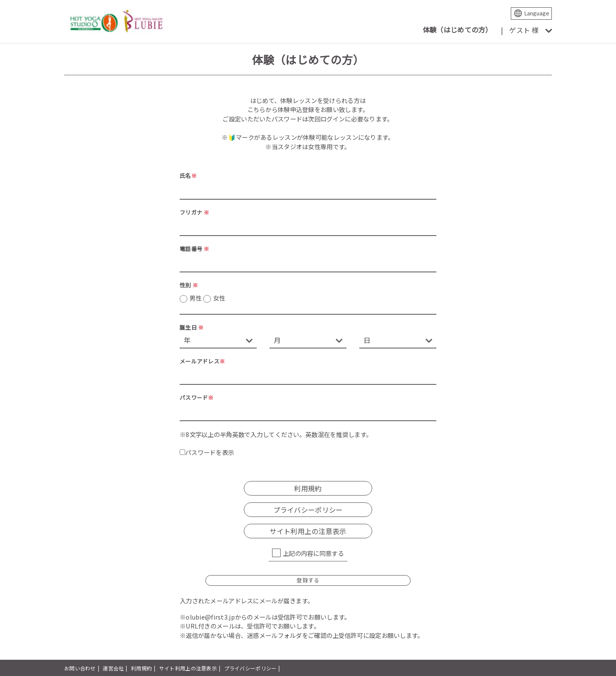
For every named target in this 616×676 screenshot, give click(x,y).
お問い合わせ (80, 668)
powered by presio (529, 668)
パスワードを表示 (207, 452)
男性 (207, 298)
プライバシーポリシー (308, 510)
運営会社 (113, 668)
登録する (308, 580)
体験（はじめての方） (458, 30)
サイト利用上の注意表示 (308, 531)
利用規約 (308, 488)
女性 (219, 298)
